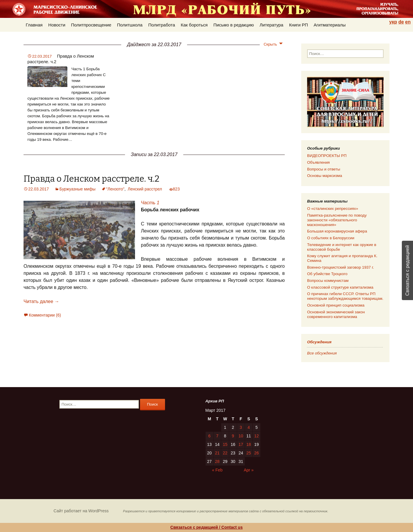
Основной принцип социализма (336, 305)
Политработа (162, 25)
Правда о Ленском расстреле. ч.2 (91, 179)
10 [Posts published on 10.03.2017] (241, 436)
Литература (272, 25)
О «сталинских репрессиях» (333, 209)
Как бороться (194, 25)
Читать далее (41, 301)
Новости (57, 25)
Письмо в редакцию (234, 25)
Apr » (249, 470)
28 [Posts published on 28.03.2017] (217, 461)
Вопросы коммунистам (328, 281)
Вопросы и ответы (324, 169)
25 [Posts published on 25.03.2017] (249, 453)
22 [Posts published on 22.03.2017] (225, 453)
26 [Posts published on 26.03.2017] (257, 453)
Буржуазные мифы (77, 189)
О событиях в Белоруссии (331, 238)
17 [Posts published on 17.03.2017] (241, 444)
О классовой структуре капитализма (340, 287)
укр (393, 22)
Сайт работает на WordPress (81, 511)
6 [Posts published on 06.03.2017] (209, 436)
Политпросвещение (91, 25)
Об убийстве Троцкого (327, 274)
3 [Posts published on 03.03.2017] (241, 427)
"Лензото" (115, 189)
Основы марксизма (325, 176)
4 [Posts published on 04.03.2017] (249, 427)
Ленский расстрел (145, 189)
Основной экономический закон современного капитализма (336, 314)
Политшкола (130, 25)
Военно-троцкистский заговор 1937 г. (340, 267)
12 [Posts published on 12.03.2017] (257, 436)
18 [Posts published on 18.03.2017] (249, 444)
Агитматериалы (330, 25)
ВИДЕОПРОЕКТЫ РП (327, 156)
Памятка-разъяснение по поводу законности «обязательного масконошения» (337, 220)
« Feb (217, 470)
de (401, 22)
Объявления (318, 162)
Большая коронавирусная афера (337, 231)
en (408, 22)
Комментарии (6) (45, 315)
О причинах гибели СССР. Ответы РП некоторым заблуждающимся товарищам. (345, 296)
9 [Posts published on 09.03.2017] (233, 436)
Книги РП (299, 25)
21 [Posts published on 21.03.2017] (217, 453)
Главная (34, 25)
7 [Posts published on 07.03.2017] (217, 436)
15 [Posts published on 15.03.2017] (225, 444)
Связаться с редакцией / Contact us (206, 527)
